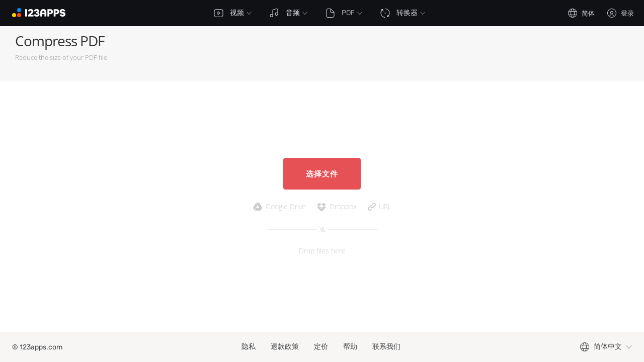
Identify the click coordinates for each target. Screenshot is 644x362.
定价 (321, 347)
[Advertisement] (446, 54)
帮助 (350, 347)
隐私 (249, 347)
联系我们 (386, 347)
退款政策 (285, 347)
